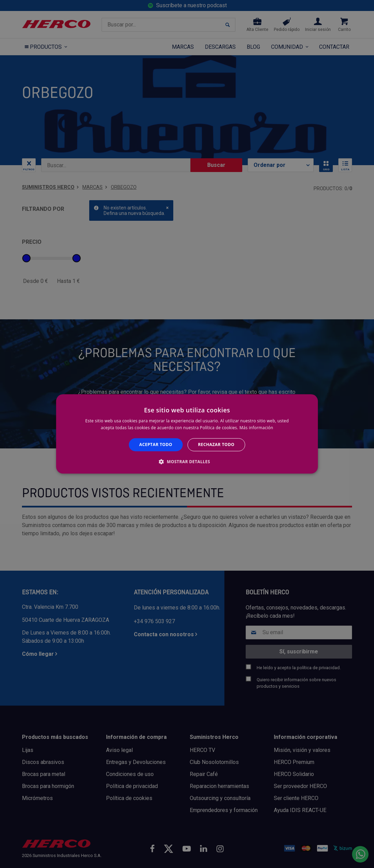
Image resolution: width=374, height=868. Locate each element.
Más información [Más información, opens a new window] (256, 428)
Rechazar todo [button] (216, 444)
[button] (187, 462)
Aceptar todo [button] (156, 444)
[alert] (187, 434)
